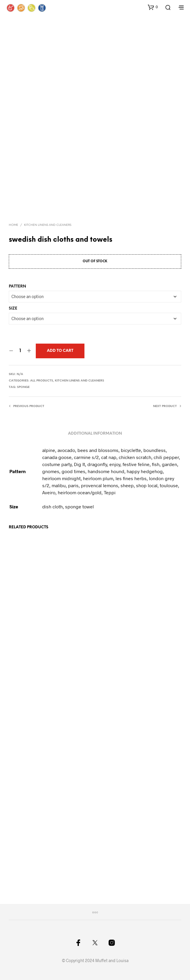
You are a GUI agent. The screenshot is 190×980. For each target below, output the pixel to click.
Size (13, 309)
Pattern (17, 286)
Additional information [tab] (95, 434)
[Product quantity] (20, 351)
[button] (153, 7)
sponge (23, 387)
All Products (42, 381)
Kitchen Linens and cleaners (48, 225)
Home (13, 225)
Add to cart (60, 351)
